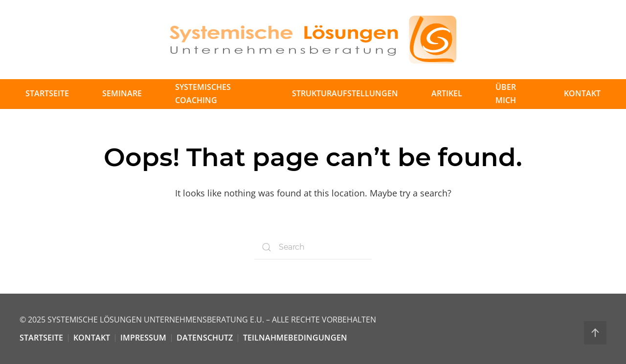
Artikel (447, 93)
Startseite (47, 93)
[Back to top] (595, 333)
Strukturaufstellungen (345, 93)
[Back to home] (313, 40)
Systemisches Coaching (203, 94)
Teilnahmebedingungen (295, 338)
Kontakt (582, 93)
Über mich (506, 94)
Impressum (143, 338)
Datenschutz (205, 338)
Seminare (122, 93)
